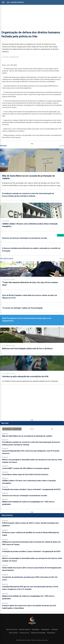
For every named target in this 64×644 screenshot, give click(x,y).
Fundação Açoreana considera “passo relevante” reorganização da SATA (31, 489)
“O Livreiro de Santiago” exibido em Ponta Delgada (22, 308)
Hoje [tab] (12, 429)
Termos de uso (24, 633)
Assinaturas (51, 633)
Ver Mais (62, 146)
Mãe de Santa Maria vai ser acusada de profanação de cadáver (27, 436)
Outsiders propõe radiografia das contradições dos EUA (25, 376)
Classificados (45, 629)
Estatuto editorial (24, 629)
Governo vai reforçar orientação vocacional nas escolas (25, 238)
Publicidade (35, 629)
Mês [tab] (52, 429)
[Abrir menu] (3, 2)
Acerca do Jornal (12, 629)
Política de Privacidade (38, 633)
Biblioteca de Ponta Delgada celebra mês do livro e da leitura (27, 349)
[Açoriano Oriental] (32, 625)
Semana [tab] (32, 429)
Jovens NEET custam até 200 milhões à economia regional (26, 468)
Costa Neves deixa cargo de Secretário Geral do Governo (25, 474)
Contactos (55, 629)
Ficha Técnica (13, 633)
